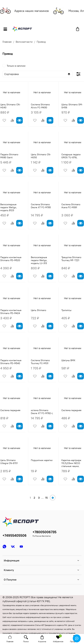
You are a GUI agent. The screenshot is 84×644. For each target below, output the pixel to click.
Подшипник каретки (42, 460)
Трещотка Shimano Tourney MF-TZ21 (71, 259)
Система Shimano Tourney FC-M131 (40, 362)
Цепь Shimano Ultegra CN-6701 (9, 462)
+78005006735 (44, 532)
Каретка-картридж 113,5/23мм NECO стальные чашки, (71, 463)
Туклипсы (66, 310)
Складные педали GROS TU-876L (71, 156)
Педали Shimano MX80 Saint (9, 156)
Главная (7, 42)
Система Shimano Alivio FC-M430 (40, 106)
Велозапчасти (24, 42)
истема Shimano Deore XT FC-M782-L (42, 412)
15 (46, 498)
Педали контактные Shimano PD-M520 (11, 259)
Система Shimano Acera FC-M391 (71, 206)
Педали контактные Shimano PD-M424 (11, 312)
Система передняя (10, 410)
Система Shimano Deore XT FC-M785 (41, 206)
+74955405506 (15, 535)
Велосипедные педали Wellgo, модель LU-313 (39, 260)
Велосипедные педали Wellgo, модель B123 (9, 207)
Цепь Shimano (39, 310)
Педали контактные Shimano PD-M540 (11, 362)
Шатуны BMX (68, 360)
